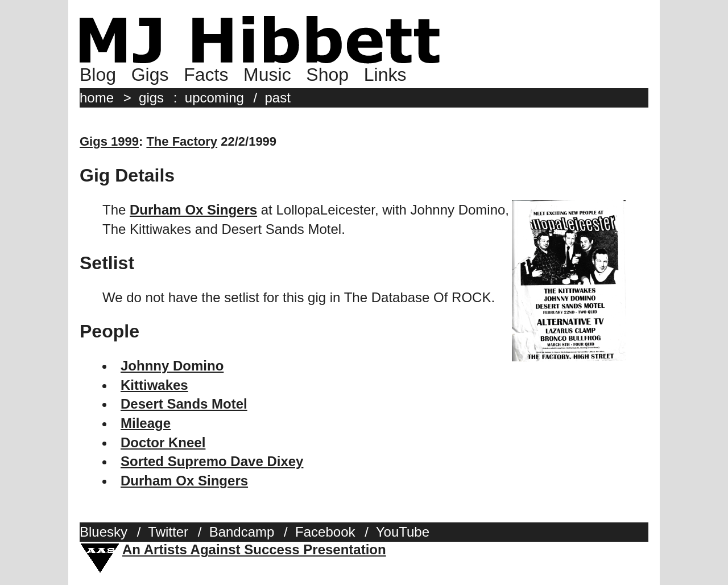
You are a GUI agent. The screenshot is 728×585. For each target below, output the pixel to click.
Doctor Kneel (163, 442)
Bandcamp (242, 532)
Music (267, 75)
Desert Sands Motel (184, 404)
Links (385, 75)
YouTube (403, 532)
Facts (206, 75)
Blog (98, 75)
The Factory (182, 141)
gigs (151, 98)
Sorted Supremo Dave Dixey (212, 461)
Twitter (168, 532)
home (97, 98)
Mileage (146, 423)
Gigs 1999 (109, 141)
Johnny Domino (172, 366)
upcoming (214, 98)
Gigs (150, 75)
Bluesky (104, 532)
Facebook (325, 532)
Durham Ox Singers (193, 210)
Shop (327, 75)
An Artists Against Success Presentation (254, 549)
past (278, 98)
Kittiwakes (154, 385)
